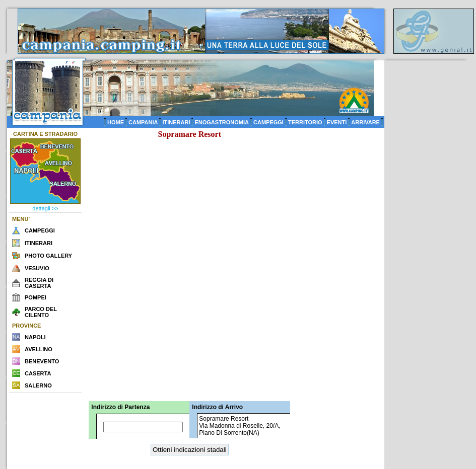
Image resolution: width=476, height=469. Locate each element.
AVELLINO (39, 349)
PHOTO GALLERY (48, 256)
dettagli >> (45, 208)
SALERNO (38, 385)
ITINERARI (176, 122)
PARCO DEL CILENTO (41, 312)
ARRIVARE (365, 122)
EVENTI (337, 122)
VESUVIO (37, 268)
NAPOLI (35, 337)
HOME (116, 122)
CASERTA (38, 373)
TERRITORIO (305, 122)
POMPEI (36, 297)
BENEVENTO (42, 361)
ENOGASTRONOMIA (222, 122)
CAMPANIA (143, 122)
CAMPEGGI (268, 122)
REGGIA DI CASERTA (39, 283)
